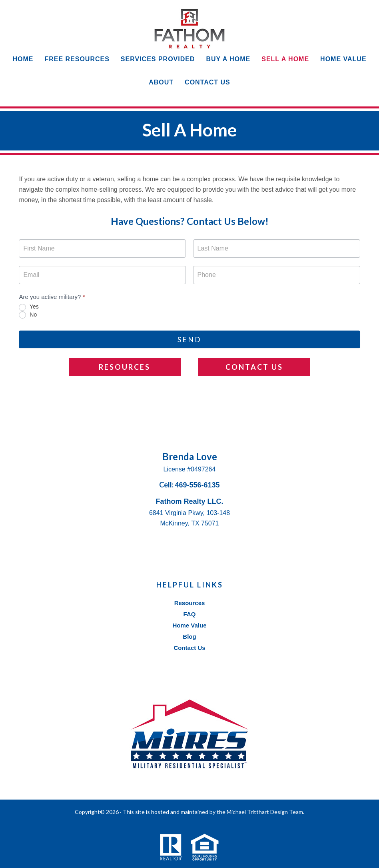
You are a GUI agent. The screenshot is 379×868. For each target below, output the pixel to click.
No (28, 315)
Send (189, 339)
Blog (189, 636)
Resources (125, 367)
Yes (29, 307)
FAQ (190, 614)
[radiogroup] (189, 311)
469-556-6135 (197, 485)
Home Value (189, 625)
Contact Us (254, 367)
